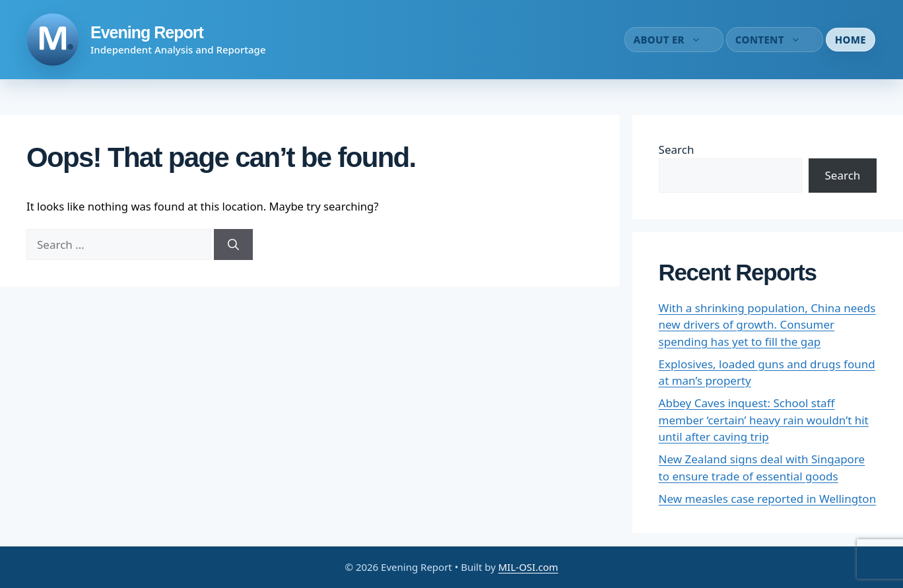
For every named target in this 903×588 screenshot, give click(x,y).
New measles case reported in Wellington (768, 499)
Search (677, 149)
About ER (674, 40)
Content (775, 40)
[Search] (233, 245)
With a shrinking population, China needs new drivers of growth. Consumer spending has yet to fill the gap (767, 325)
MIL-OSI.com (528, 567)
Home (851, 40)
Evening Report (147, 32)
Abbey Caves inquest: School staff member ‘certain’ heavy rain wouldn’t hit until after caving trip (764, 420)
